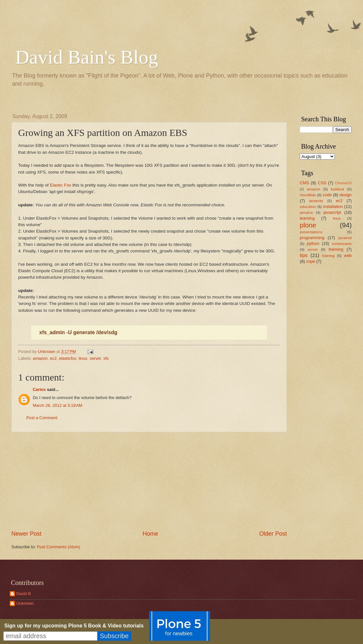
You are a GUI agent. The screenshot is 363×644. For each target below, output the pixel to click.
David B (23, 594)
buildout (338, 189)
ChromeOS (344, 183)
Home (150, 534)
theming (336, 249)
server (95, 358)
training (328, 256)
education (308, 207)
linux (83, 358)
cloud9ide (308, 195)
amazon (40, 358)
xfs (106, 358)
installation (333, 207)
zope (310, 261)
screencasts (342, 244)
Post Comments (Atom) (59, 547)
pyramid (345, 238)
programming (312, 238)
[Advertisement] (149, 481)
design (345, 195)
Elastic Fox (61, 185)
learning (307, 218)
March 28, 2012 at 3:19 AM (58, 405)
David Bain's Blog (87, 57)
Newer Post (26, 534)
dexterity (316, 201)
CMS (304, 183)
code (327, 195)
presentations (311, 232)
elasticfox (68, 358)
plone (308, 225)
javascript (332, 212)
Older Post (273, 534)
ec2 (53, 358)
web (348, 255)
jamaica (306, 213)
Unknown (25, 603)
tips (304, 255)
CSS (322, 183)
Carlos (39, 389)
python (313, 243)
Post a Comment (42, 418)
